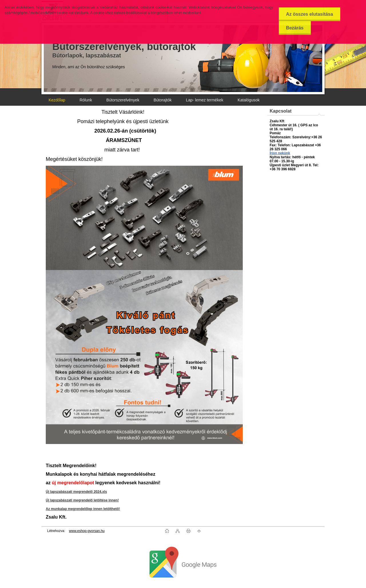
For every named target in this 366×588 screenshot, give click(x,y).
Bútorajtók (163, 100)
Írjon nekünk (280, 153)
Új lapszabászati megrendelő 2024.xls (76, 492)
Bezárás (295, 28)
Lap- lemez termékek (205, 100)
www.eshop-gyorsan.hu (87, 531)
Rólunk (86, 100)
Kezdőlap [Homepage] (57, 100)
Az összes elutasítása (310, 14)
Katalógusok (249, 100)
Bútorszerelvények (123, 100)
